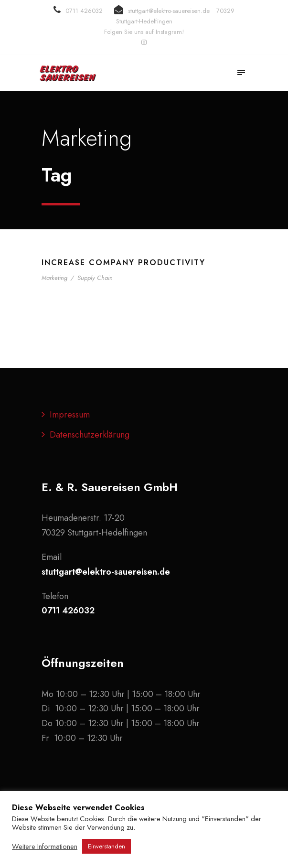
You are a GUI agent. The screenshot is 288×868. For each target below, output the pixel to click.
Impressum (70, 415)
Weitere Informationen (45, 847)
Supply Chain (95, 278)
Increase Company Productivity (123, 263)
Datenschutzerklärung (90, 435)
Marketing (54, 278)
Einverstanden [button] (107, 846)
